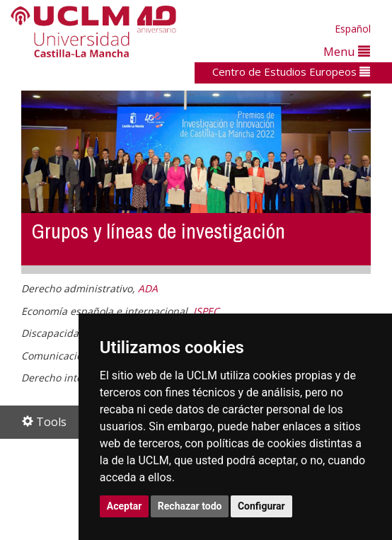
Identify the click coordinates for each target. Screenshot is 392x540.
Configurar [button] (261, 506)
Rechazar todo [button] (190, 506)
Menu (347, 51)
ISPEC (206, 311)
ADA (148, 288)
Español (353, 29)
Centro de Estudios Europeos (291, 71)
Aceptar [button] (125, 506)
